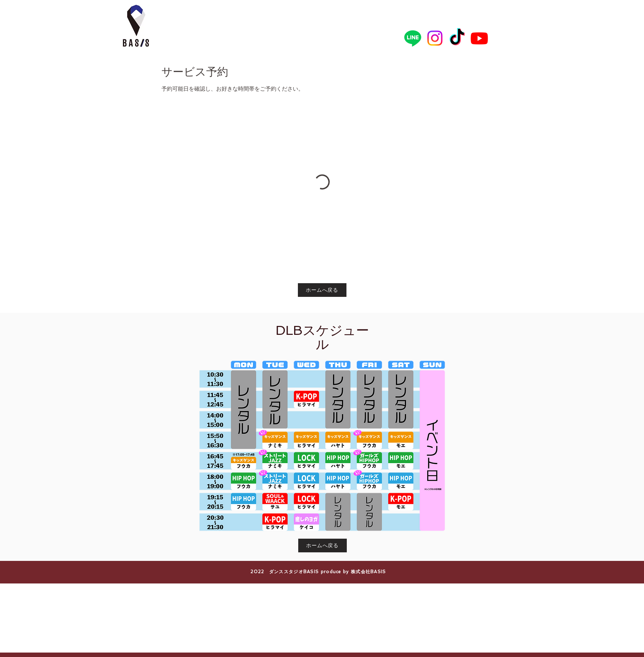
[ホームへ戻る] (322, 290)
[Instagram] (435, 38)
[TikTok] (457, 38)
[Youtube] (479, 38)
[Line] (413, 38)
